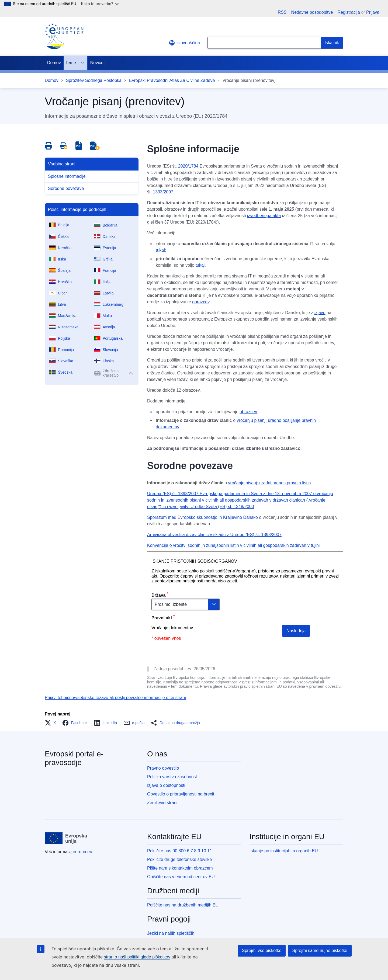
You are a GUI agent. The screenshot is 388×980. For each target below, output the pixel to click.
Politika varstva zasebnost (172, 777)
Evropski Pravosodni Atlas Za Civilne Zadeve (172, 80)
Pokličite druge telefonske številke (179, 859)
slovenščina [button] (184, 43)
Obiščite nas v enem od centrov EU (181, 877)
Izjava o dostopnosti (166, 785)
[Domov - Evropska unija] (66, 838)
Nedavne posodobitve (312, 12)
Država (158, 595)
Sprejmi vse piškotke (262, 951)
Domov (54, 63)
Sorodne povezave (66, 188)
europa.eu (82, 852)
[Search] (332, 43)
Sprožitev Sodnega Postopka (94, 80)
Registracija (349, 12)
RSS (282, 12)
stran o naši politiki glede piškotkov (137, 957)
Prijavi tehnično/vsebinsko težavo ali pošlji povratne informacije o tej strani (115, 698)
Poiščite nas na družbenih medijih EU (183, 905)
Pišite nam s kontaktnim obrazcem (180, 868)
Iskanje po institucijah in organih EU (284, 851)
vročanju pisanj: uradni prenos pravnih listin (270, 483)
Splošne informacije (67, 176)
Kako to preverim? (100, 4)
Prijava (373, 12)
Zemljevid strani (162, 803)
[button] (52, 723)
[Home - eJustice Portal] (64, 36)
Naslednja (296, 631)
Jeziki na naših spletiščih (171, 933)
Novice (97, 63)
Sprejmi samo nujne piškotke (320, 951)
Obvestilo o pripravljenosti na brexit (181, 794)
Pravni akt (162, 618)
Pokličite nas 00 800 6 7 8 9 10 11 (180, 851)
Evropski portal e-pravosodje (74, 758)
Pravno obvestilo (163, 768)
